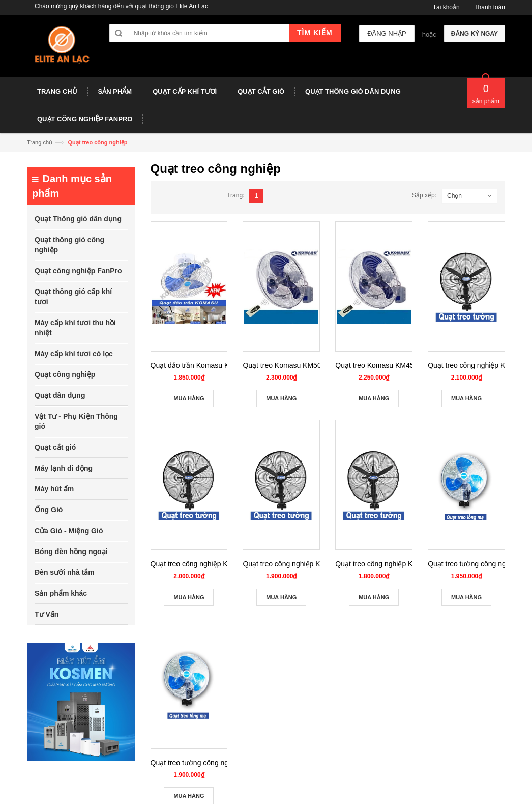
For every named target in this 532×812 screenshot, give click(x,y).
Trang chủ (40, 142)
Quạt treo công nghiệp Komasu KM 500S (400, 564)
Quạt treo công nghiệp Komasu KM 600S (308, 564)
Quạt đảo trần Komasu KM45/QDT (205, 365)
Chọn (454, 196)
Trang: (235, 195)
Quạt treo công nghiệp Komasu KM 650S (216, 564)
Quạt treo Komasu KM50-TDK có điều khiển (312, 365)
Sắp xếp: (424, 195)
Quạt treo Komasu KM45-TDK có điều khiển (405, 365)
